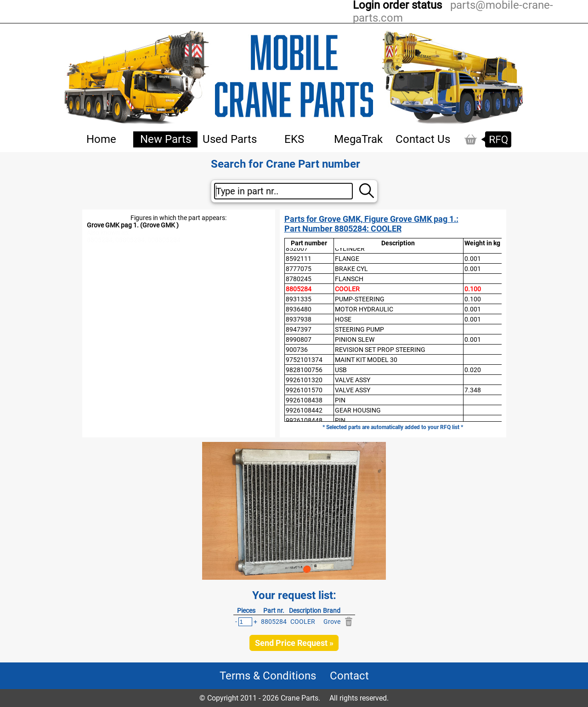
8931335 (299, 299)
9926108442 (304, 410)
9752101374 (304, 360)
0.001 (473, 259)
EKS (294, 139)
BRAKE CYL (351, 269)
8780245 (299, 279)
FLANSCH (349, 279)
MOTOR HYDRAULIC (364, 309)
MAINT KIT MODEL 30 (366, 360)
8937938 (299, 319)
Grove (332, 622)
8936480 (299, 309)
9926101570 (304, 390)
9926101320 (304, 380)
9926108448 (304, 420)
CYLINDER (350, 249)
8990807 (299, 339)
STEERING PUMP (359, 329)
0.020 (473, 370)
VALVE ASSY (353, 380)
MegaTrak (358, 139)
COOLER (347, 289)
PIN (340, 400)
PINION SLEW (355, 339)
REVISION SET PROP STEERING (380, 350)
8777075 (299, 269)
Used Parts (230, 139)
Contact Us (423, 139)
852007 (297, 249)
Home (101, 139)
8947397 (299, 329)
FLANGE (347, 259)
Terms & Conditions (268, 676)
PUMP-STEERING (360, 299)
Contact (349, 676)
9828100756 (304, 370)
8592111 (299, 259)
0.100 (473, 289)
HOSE (343, 319)
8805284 (299, 289)
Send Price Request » (294, 643)
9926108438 (304, 400)
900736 (297, 350)
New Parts (166, 139)
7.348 (473, 390)
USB (341, 370)
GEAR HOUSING (358, 410)
